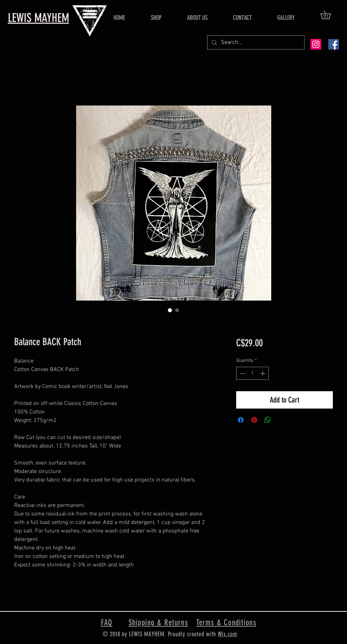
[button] (330, 15)
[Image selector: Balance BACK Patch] (170, 310)
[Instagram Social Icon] (316, 44)
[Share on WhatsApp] (268, 420)
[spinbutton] (252, 373)
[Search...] (255, 42)
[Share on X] (281, 420)
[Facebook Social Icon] (334, 44)
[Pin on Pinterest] (254, 420)
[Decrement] (242, 373)
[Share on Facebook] (241, 420)
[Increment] (263, 373)
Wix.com (227, 634)
